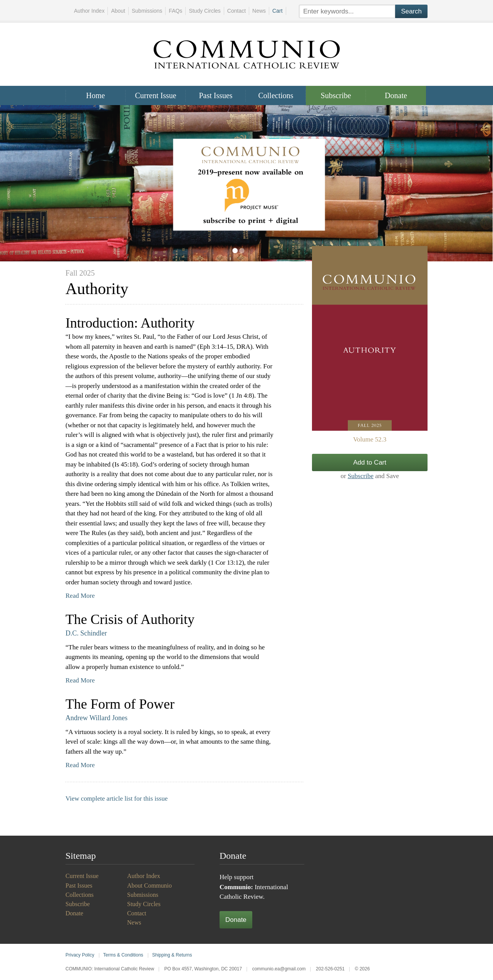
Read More (80, 596)
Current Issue (155, 95)
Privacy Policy (80, 955)
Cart (277, 11)
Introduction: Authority (130, 323)
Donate (396, 95)
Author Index (89, 11)
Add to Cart (370, 462)
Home (96, 95)
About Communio (149, 886)
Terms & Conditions (123, 955)
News (259, 11)
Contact (236, 11)
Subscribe (336, 95)
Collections (276, 95)
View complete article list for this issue (117, 799)
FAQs (175, 11)
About (118, 11)
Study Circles (205, 11)
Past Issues (215, 95)
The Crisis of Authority (130, 619)
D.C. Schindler (86, 633)
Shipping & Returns (172, 955)
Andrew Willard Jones (96, 718)
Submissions (147, 11)
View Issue (370, 338)
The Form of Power (120, 704)
